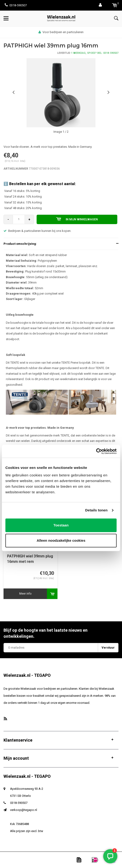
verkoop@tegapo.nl (24, 810)
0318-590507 (16, 5)
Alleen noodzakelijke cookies (61, 540)
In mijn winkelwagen (77, 219)
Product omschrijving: (20, 244)
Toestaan (61, 525)
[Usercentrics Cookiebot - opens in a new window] (96, 451)
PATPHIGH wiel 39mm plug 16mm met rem (30, 559)
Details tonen (96, 510)
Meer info (25, 594)
